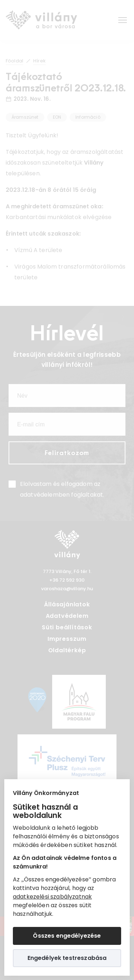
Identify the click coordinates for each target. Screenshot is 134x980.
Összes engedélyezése (67, 936)
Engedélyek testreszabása (67, 958)
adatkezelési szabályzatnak (52, 897)
